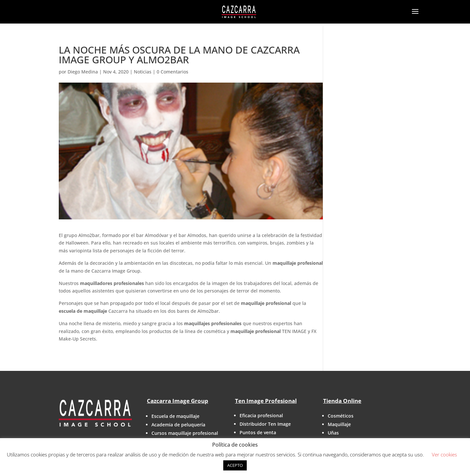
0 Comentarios (172, 72)
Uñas (333, 433)
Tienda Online (342, 401)
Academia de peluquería (178, 425)
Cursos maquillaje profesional (185, 433)
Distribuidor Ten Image (265, 424)
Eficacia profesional (261, 415)
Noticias (143, 72)
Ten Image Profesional (266, 401)
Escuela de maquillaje (175, 416)
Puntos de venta (258, 432)
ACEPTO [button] (235, 465)
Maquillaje (339, 424)
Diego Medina (83, 72)
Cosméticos (341, 416)
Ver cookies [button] (444, 454)
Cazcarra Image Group (178, 401)
